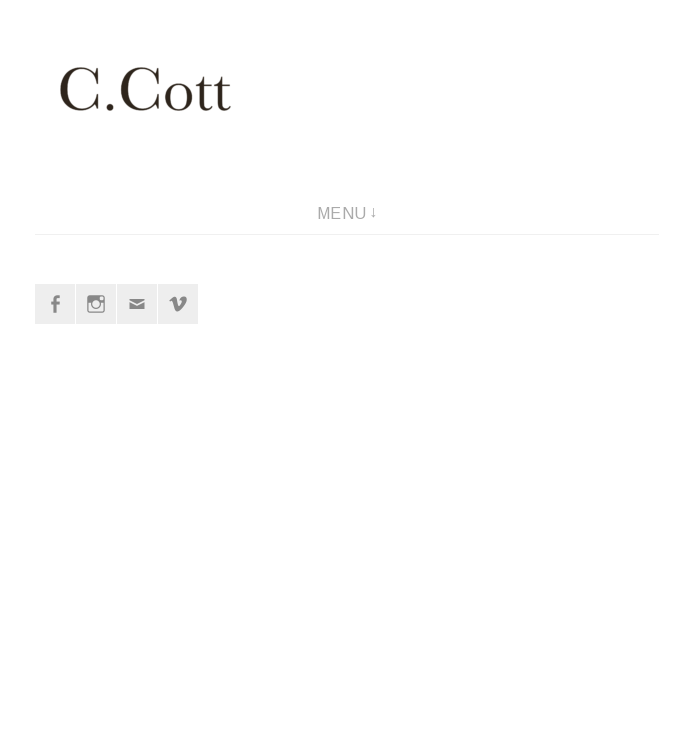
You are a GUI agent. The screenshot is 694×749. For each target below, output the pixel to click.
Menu (342, 213)
